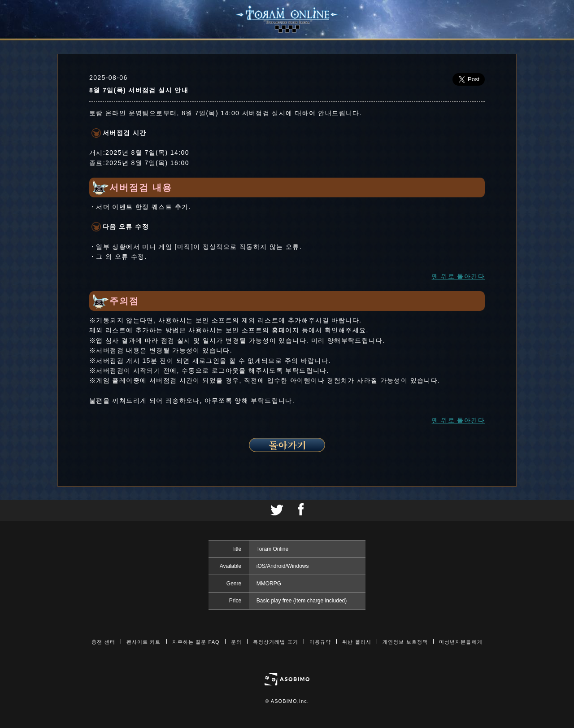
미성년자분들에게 (461, 642)
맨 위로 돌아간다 (458, 276)
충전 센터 (103, 642)
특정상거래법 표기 (276, 642)
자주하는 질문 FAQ (196, 642)
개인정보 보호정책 (405, 642)
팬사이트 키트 (144, 642)
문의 (236, 642)
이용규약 (320, 642)
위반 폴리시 (357, 642)
